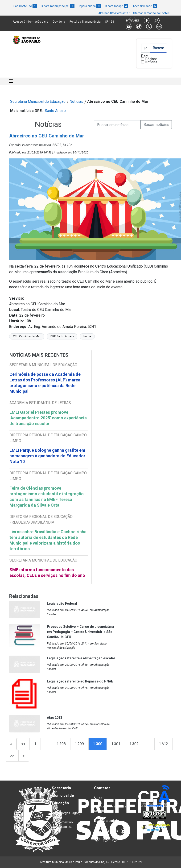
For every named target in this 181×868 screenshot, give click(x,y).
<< (23, 744)
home (87, 336)
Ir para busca (90, 6)
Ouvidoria (59, 22)
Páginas (151, 59)
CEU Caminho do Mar (27, 336)
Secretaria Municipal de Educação (38, 101)
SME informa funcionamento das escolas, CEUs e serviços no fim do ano (47, 572)
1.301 (116, 744)
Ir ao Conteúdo (25, 6)
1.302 (134, 744)
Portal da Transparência (85, 22)
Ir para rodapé (117, 6)
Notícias (151, 62)
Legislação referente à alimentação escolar (81, 658)
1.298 (61, 744)
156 (100, 798)
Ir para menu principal (58, 6)
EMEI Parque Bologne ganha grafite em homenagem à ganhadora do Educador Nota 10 (47, 456)
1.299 (79, 744)
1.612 (163, 744)
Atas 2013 (55, 718)
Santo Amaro (55, 111)
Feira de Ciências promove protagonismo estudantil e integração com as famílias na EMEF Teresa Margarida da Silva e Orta (47, 497)
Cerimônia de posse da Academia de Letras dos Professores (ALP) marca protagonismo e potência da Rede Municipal (45, 383)
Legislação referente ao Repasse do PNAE (80, 681)
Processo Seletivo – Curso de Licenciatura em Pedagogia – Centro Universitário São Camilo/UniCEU (80, 632)
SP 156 (110, 22)
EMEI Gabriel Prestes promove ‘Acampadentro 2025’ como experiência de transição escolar (48, 418)
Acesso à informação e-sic (30, 22)
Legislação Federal (62, 603)
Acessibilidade (145, 6)
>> (12, 756)
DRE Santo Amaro (62, 336)
